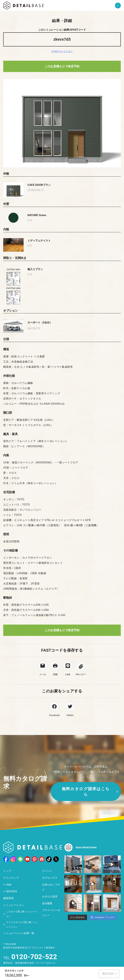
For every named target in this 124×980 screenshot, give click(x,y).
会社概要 (47, 903)
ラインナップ (11, 878)
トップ (7, 871)
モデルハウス (50, 878)
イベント (47, 871)
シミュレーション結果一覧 (19, 933)
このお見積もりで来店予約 (62, 66)
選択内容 (109, 974)
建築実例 (8, 898)
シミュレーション (14, 905)
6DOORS (12, 891)
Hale (9, 885)
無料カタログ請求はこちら (86, 792)
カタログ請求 (50, 897)
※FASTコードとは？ (62, 51)
